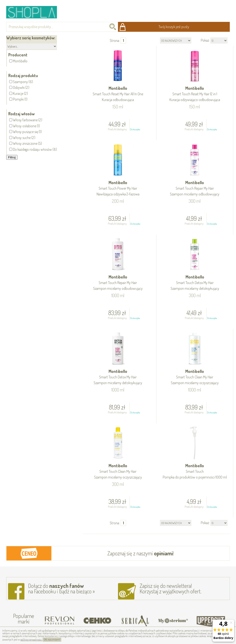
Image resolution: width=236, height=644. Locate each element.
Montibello (118, 94)
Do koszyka (135, 129)
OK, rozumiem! (52, 640)
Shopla (35, 12)
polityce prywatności (31, 640)
